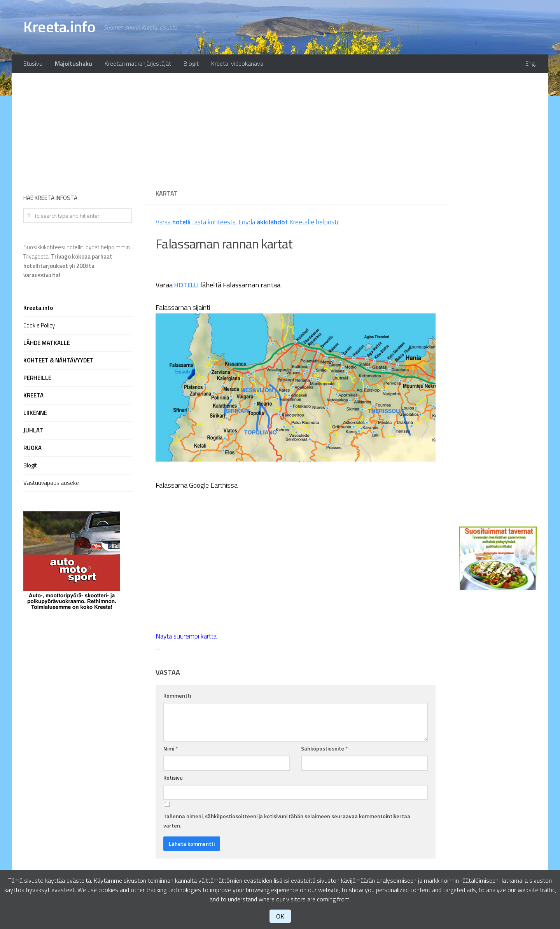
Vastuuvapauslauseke (51, 484)
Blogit (187, 64)
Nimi (171, 750)
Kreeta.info (61, 27)
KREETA (33, 396)
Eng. (532, 64)
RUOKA (32, 449)
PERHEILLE (37, 379)
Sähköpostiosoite (324, 750)
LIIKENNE (35, 414)
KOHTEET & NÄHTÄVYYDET (59, 361)
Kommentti (177, 697)
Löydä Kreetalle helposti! (295, 223)
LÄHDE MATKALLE (47, 344)
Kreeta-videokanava (232, 64)
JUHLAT (33, 431)
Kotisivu (173, 779)
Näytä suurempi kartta (188, 637)
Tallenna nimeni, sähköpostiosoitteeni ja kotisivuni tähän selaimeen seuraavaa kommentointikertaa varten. (287, 822)
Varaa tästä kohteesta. (198, 223)
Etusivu (32, 64)
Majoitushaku (72, 64)
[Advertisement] (296, 128)
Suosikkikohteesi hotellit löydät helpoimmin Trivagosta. (77, 262)
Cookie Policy (39, 326)
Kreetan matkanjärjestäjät (135, 64)
